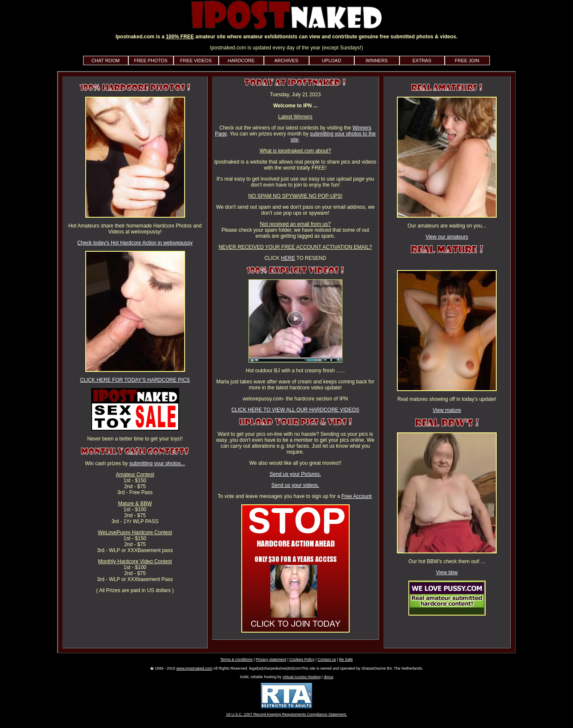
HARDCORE (241, 60)
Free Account (357, 496)
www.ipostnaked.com (195, 668)
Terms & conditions (236, 659)
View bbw (447, 573)
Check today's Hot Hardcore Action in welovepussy (135, 243)
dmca (328, 677)
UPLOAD (331, 60)
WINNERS (377, 60)
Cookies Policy (302, 659)
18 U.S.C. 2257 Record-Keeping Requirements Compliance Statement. (286, 714)
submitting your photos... (157, 463)
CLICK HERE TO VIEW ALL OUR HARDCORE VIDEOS (295, 410)
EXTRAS (422, 60)
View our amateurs (447, 237)
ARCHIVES (286, 60)
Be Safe (346, 659)
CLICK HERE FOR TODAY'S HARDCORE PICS (135, 380)
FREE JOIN (467, 60)
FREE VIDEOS (196, 60)
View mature (447, 410)
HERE (288, 258)
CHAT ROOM (105, 60)
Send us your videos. (295, 485)
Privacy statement (271, 659)
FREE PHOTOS (151, 60)
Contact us (327, 659)
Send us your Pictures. (295, 474)
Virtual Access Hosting (302, 677)
